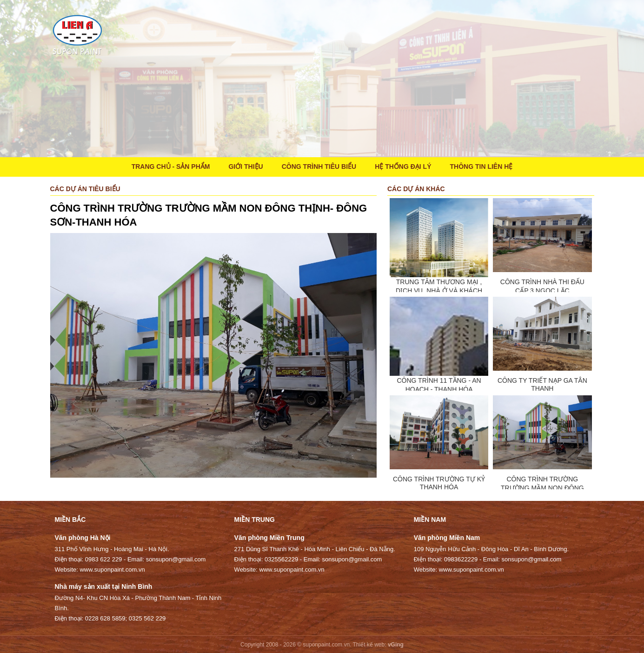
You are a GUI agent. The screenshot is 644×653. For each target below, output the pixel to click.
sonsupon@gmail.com (176, 559)
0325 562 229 (147, 618)
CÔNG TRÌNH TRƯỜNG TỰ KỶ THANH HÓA (439, 483)
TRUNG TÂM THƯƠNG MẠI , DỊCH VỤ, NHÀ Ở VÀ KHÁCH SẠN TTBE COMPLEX (439, 291)
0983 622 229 (104, 559)
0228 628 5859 (105, 618)
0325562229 (281, 559)
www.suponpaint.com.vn (112, 570)
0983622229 (461, 559)
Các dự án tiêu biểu (85, 189)
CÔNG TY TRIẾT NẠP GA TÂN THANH (542, 384)
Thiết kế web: (370, 645)
